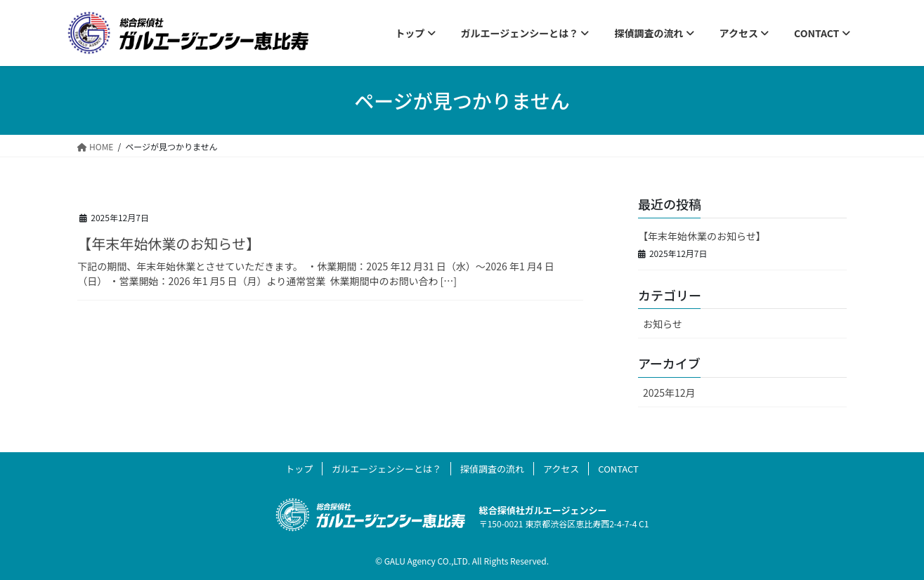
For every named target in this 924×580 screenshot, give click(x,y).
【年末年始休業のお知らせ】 (170, 243)
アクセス (561, 469)
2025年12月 (669, 393)
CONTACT (618, 469)
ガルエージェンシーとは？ (386, 469)
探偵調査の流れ (492, 469)
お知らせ (663, 324)
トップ (299, 469)
